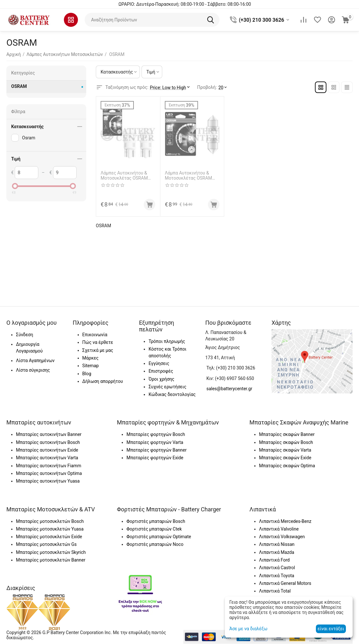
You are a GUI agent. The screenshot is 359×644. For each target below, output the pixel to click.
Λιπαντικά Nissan (277, 544)
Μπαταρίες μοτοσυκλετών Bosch (50, 521)
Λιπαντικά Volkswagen (282, 537)
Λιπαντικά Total (275, 591)
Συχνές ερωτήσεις (167, 387)
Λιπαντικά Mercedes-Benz (285, 521)
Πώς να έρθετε (98, 342)
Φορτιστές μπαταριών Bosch (156, 521)
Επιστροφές (161, 371)
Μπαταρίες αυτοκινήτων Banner (49, 434)
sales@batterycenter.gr (229, 389)
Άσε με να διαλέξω (248, 629)
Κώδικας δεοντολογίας (172, 394)
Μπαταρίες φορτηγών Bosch (156, 434)
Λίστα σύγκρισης (33, 370)
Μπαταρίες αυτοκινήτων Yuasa (48, 481)
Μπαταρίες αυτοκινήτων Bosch (48, 442)
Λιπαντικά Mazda (277, 552)
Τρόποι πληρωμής (167, 341)
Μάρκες (91, 358)
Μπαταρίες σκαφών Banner (287, 434)
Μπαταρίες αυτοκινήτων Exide (47, 450)
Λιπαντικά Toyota (277, 576)
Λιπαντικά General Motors (285, 583)
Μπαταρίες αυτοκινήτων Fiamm (49, 466)
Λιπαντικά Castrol (277, 568)
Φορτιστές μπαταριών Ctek (154, 529)
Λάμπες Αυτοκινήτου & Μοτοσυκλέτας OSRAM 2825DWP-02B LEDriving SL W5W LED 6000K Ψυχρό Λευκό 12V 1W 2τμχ (127, 176)
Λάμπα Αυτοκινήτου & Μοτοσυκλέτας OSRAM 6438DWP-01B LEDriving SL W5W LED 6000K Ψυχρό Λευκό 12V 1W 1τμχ (192, 176)
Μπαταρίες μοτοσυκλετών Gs (46, 544)
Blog (87, 374)
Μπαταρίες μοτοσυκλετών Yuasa (50, 529)
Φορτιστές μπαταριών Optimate (159, 537)
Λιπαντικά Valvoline (279, 529)
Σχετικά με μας (98, 350)
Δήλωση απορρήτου (103, 381)
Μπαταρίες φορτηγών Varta (155, 442)
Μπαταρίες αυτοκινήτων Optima (49, 473)
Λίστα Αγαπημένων (35, 361)
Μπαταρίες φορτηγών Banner (157, 450)
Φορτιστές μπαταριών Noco (155, 544)
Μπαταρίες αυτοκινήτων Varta (47, 458)
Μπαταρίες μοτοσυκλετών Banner (51, 560)
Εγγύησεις (159, 363)
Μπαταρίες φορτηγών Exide (155, 458)
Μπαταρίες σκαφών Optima (287, 466)
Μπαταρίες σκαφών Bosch (286, 442)
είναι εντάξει (331, 629)
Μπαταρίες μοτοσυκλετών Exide (49, 537)
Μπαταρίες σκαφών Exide (285, 458)
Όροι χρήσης (161, 379)
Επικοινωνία (95, 335)
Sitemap (91, 366)
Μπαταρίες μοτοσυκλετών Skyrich (51, 552)
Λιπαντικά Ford (274, 560)
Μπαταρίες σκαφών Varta (285, 450)
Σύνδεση (25, 335)
